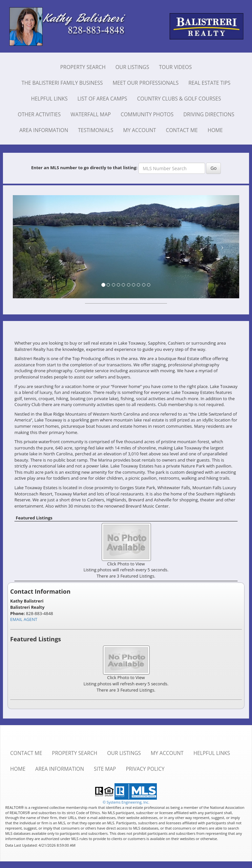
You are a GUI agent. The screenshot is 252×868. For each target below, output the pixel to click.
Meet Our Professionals (146, 83)
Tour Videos (175, 67)
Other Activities (39, 114)
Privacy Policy (145, 769)
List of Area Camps (102, 99)
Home (215, 130)
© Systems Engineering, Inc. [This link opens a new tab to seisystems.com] (126, 802)
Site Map (105, 769)
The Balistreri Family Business (62, 83)
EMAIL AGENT (24, 619)
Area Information (44, 130)
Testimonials (96, 130)
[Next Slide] (222, 247)
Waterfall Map (91, 114)
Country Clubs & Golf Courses (179, 99)
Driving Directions (209, 114)
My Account (139, 130)
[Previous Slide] (30, 247)
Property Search (83, 67)
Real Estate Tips (209, 83)
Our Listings (132, 67)
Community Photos (147, 114)
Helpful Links (49, 99)
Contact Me (182, 130)
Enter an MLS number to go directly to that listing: (84, 168)
